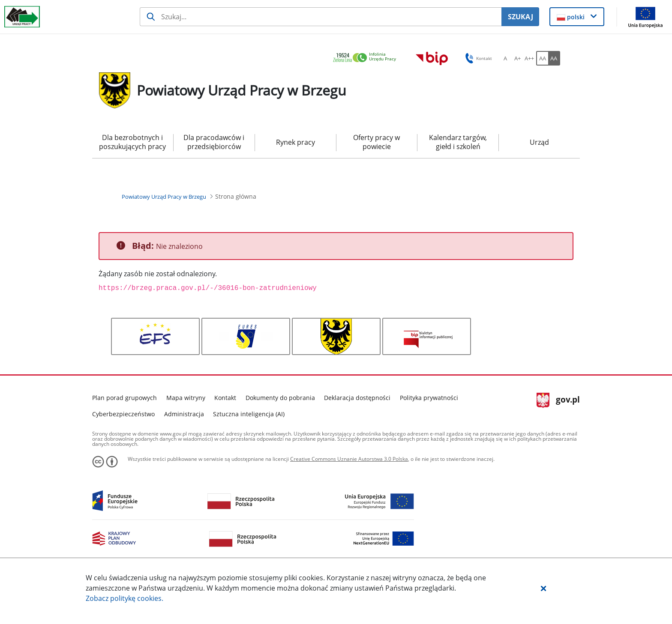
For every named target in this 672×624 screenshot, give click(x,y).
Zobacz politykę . (124, 598)
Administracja (184, 414)
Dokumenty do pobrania (280, 398)
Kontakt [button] (477, 58)
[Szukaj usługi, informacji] (321, 17)
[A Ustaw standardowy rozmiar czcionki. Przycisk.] (505, 58)
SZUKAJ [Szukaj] (520, 17)
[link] (367, 58)
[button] (543, 588)
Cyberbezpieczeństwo (123, 414)
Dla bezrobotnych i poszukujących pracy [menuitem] (132, 142)
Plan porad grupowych (124, 398)
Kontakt (225, 398)
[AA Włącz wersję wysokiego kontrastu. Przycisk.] (554, 58)
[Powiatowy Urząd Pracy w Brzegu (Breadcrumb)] (164, 197)
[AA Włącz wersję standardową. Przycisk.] (542, 58)
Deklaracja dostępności (357, 398)
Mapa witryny (186, 398)
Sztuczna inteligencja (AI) (249, 414)
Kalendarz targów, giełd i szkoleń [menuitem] (458, 142)
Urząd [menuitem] (539, 142)
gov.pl (558, 400)
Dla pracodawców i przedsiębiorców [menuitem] (214, 142)
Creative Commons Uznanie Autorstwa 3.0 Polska (349, 459)
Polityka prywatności (429, 398)
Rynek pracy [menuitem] (295, 142)
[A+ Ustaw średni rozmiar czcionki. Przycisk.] (517, 58)
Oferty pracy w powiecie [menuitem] (376, 142)
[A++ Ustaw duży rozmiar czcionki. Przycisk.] (529, 58)
